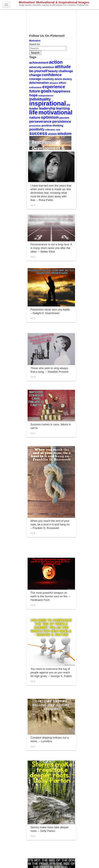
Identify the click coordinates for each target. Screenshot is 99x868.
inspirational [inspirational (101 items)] (48, 103)
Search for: (35, 44)
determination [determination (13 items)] (39, 83)
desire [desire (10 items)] (58, 79)
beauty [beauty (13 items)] (53, 71)
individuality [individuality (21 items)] (40, 99)
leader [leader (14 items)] (34, 108)
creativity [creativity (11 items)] (48, 79)
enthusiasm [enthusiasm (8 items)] (35, 87)
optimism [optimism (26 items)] (50, 117)
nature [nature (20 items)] (35, 117)
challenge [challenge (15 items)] (66, 71)
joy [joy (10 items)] (68, 105)
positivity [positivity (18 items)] (37, 129)
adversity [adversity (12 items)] (35, 67)
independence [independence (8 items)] (46, 96)
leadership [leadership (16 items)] (47, 108)
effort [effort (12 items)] (62, 83)
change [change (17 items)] (35, 75)
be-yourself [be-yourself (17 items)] (38, 71)
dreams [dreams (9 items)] (54, 83)
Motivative (35, 41)
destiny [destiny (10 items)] (67, 79)
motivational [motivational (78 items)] (55, 112)
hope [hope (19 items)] (33, 95)
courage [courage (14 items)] (35, 79)
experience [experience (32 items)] (54, 87)
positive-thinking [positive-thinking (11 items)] (52, 126)
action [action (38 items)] (56, 62)
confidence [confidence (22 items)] (52, 75)
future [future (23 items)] (35, 91)
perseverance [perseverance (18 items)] (40, 121)
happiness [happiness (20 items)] (61, 91)
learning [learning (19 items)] (63, 108)
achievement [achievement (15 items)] (39, 62)
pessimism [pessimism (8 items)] (35, 126)
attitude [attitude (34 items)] (63, 67)
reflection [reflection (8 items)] (50, 130)
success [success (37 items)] (38, 133)
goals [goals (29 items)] (46, 91)
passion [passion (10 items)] (64, 118)
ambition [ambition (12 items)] (48, 67)
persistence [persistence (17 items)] (62, 121)
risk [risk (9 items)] (58, 130)
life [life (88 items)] (34, 112)
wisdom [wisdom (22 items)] (65, 134)
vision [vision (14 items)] (52, 134)
